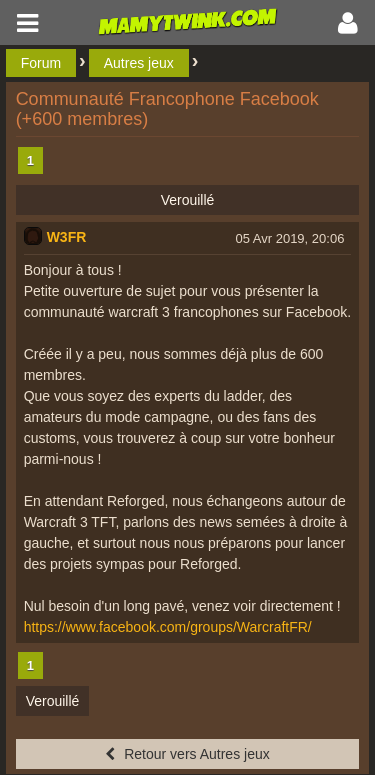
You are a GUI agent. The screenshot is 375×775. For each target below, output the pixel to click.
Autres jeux (139, 63)
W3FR (67, 237)
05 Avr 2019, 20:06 (289, 238)
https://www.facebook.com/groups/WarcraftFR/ (168, 627)
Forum (41, 63)
